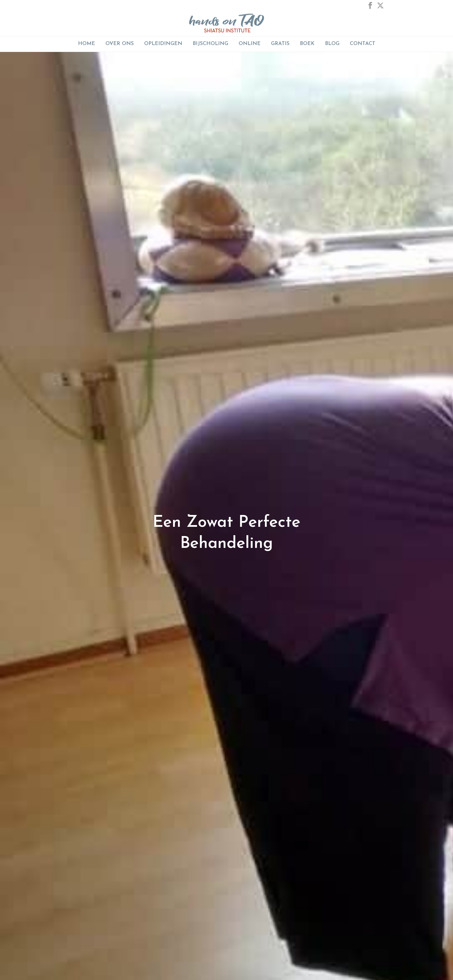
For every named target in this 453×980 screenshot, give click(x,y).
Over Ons (120, 44)
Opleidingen (163, 44)
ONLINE (250, 44)
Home (87, 44)
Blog (332, 44)
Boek (307, 44)
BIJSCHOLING (210, 44)
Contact (363, 44)
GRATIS (280, 44)
